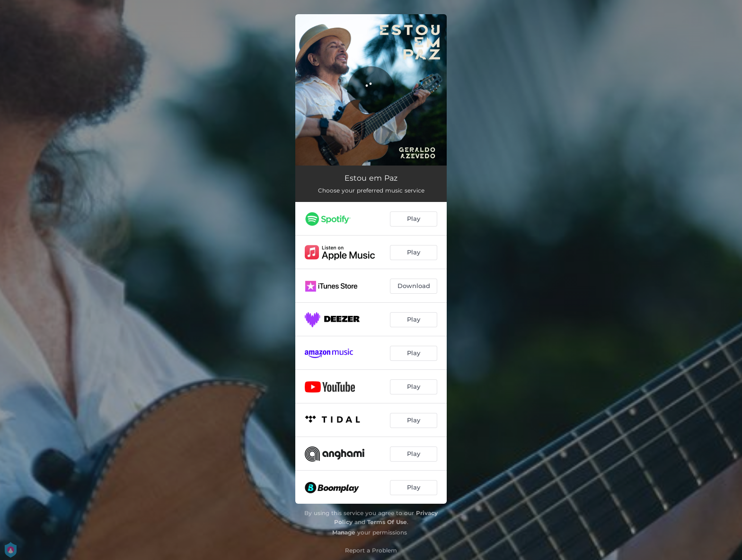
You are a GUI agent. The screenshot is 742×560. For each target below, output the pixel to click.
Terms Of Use (387, 522)
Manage (344, 532)
